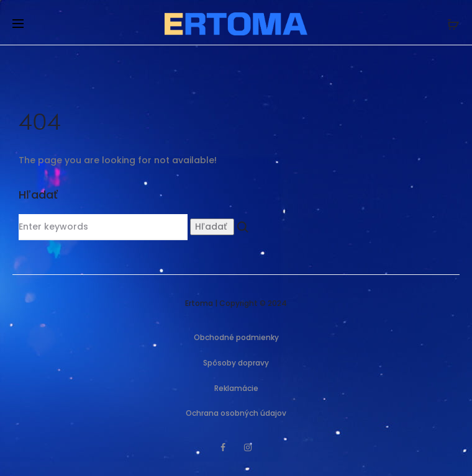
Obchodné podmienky (236, 337)
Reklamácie (236, 388)
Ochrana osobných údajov (236, 413)
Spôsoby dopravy (236, 363)
